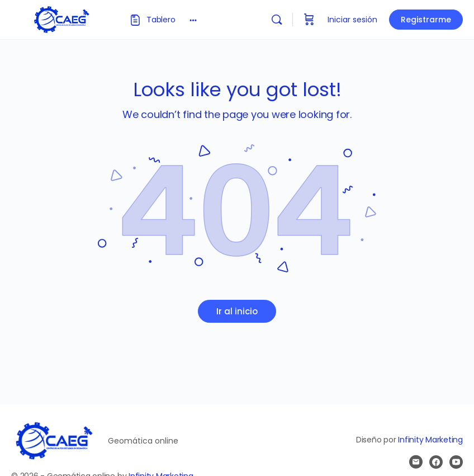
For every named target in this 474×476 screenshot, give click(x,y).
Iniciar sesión (352, 20)
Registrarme (426, 20)
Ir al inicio (237, 311)
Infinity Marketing (430, 440)
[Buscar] (277, 20)
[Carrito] (309, 20)
